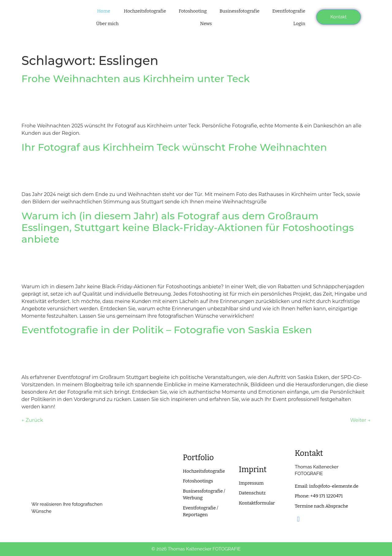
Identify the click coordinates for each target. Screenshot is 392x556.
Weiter (360, 420)
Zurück (32, 420)
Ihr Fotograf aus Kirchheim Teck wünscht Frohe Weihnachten (174, 147)
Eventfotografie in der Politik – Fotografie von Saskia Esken (167, 330)
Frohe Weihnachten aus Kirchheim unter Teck (136, 79)
